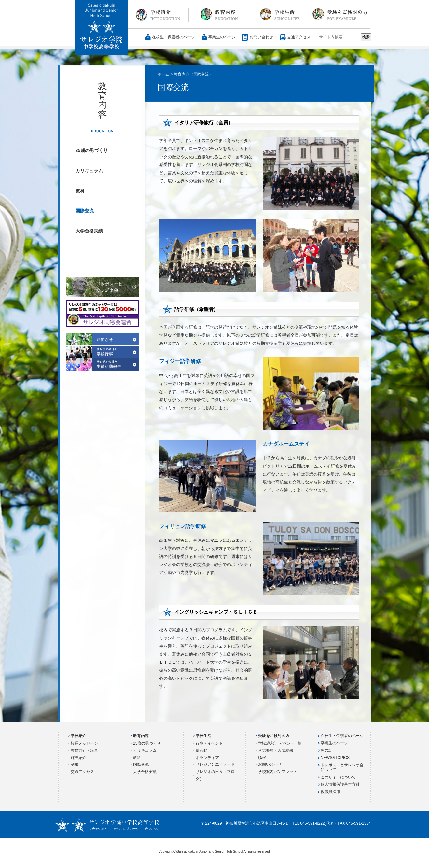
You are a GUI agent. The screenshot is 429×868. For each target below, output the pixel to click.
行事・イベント (209, 743)
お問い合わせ (261, 37)
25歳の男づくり (92, 150)
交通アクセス (299, 37)
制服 (75, 764)
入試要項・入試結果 (276, 750)
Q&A (262, 758)
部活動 (201, 750)
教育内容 (219, 14)
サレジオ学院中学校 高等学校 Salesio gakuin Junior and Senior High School (102, 28)
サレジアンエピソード (215, 764)
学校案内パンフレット (278, 772)
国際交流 (85, 211)
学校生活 (280, 14)
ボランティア (207, 758)
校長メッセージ (84, 743)
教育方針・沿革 (84, 750)
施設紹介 (78, 758)
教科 (80, 191)
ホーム (163, 74)
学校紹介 (159, 14)
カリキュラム (89, 171)
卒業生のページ (222, 37)
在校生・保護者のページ (173, 37)
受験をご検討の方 (340, 14)
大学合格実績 (89, 231)
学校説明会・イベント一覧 (280, 743)
